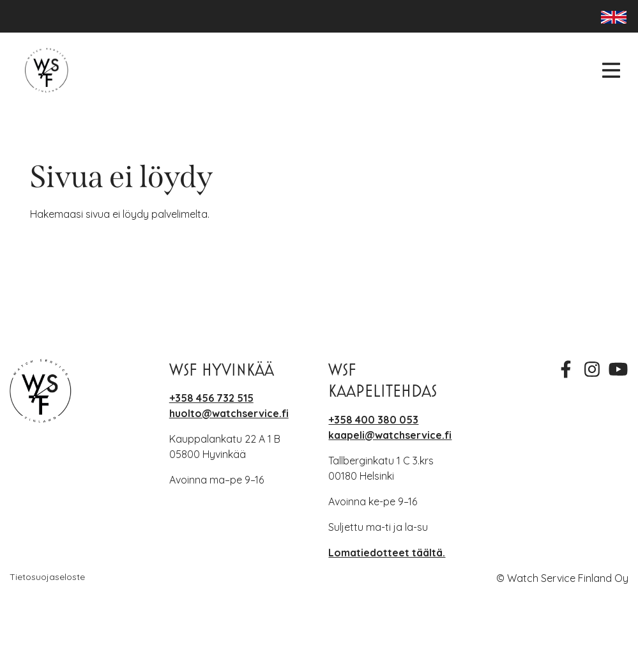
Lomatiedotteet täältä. (387, 553)
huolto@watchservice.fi (229, 413)
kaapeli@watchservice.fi (390, 435)
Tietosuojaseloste (47, 577)
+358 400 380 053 (373, 420)
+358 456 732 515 (211, 398)
